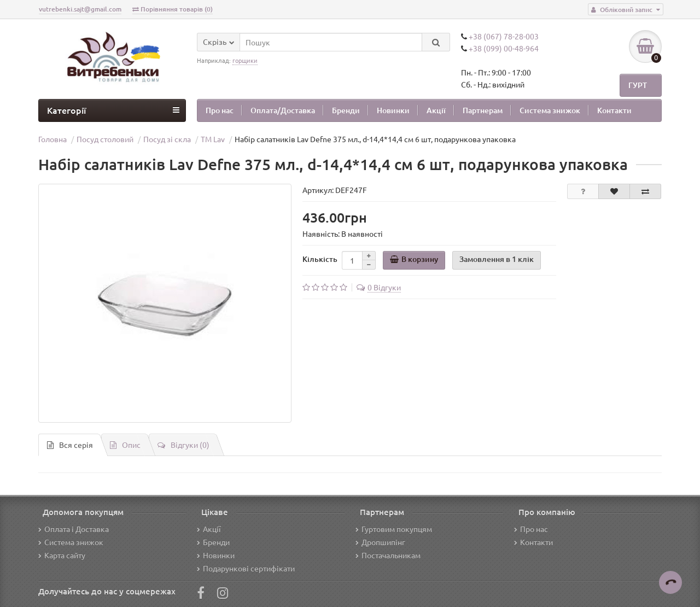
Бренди (346, 110)
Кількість (320, 259)
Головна (52, 139)
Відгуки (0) (183, 445)
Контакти (614, 110)
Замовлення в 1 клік (497, 259)
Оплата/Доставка (283, 110)
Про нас (220, 110)
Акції (436, 110)
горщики (245, 60)
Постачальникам (388, 555)
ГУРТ (638, 85)
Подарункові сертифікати (246, 568)
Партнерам (483, 110)
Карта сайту (62, 555)
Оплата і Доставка (74, 529)
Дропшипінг (380, 542)
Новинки (393, 110)
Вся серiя (70, 445)
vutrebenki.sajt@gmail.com (80, 9)
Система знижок (550, 110)
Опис (125, 445)
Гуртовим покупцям (394, 529)
